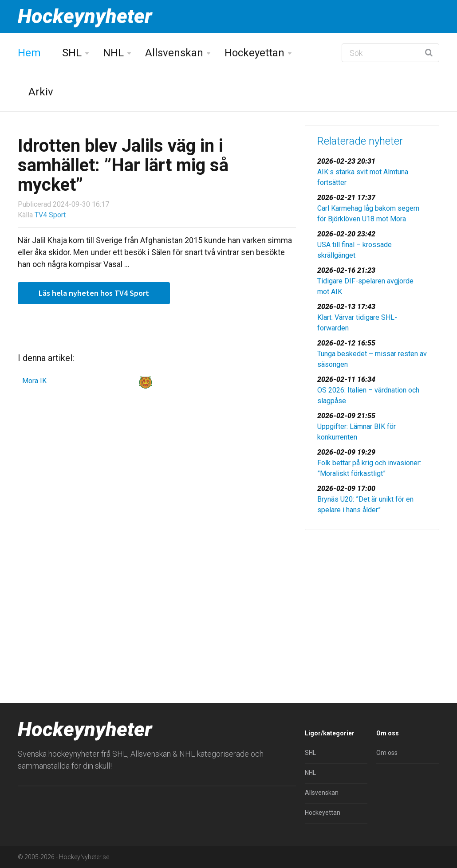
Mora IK (34, 381)
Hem (29, 53)
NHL (113, 53)
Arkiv (41, 92)
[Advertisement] (372, 599)
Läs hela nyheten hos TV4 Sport (94, 293)
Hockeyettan (254, 53)
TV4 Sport (50, 215)
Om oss (387, 753)
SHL (72, 53)
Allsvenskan (174, 53)
